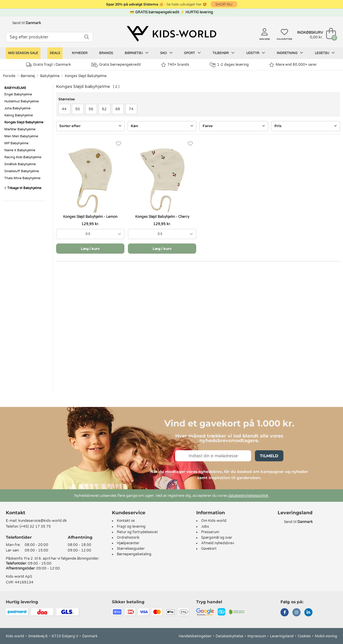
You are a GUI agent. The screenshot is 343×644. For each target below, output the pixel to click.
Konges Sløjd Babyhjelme (86, 76)
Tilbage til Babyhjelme (23, 188)
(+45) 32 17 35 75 (35, 526)
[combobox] (90, 234)
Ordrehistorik (128, 538)
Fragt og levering (131, 526)
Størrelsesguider (131, 549)
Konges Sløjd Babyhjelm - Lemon (90, 217)
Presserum (210, 532)
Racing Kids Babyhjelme (23, 157)
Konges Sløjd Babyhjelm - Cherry (162, 217)
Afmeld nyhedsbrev (218, 543)
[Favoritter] (118, 144)
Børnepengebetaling (134, 554)
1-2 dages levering (229, 65)
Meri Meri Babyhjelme (21, 136)
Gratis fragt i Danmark (49, 65)
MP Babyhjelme (16, 143)
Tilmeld (269, 456)
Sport (192, 53)
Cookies (304, 636)
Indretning (290, 53)
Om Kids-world (214, 521)
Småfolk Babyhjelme (20, 164)
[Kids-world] (172, 34)
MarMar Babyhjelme (20, 129)
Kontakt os (126, 521)
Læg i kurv (90, 249)
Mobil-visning (326, 636)
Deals (55, 53)
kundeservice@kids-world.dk (43, 521)
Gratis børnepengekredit (116, 65)
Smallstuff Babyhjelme (22, 171)
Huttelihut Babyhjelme (22, 101)
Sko (166, 53)
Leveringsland (282, 636)
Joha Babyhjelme (17, 108)
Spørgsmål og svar (217, 538)
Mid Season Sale (23, 53)
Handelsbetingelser (195, 636)
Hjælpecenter (128, 543)
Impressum (257, 636)
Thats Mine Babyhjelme (22, 178)
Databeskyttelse (229, 636)
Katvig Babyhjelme (19, 115)
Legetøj (325, 53)
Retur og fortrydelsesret (137, 532)
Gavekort (209, 549)
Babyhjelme (50, 76)
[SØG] (87, 37)
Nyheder (80, 53)
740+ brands (175, 65)
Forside (9, 76)
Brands (106, 53)
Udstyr (256, 53)
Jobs (205, 526)
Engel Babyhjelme (18, 94)
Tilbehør (224, 53)
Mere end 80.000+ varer (293, 65)
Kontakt (16, 513)
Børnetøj (137, 53)
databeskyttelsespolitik (248, 496)
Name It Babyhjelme (20, 150)
